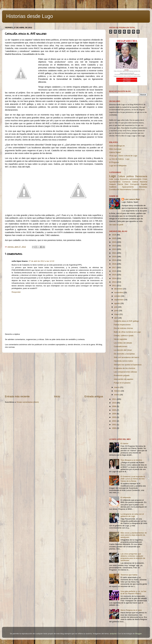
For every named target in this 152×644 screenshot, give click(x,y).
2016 (114, 271)
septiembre (119, 300)
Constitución (114, 189)
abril (116, 318)
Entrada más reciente (17, 396)
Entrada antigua (94, 396)
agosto (117, 303)
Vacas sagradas (120, 339)
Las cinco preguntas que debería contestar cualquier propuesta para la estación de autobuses (133, 557)
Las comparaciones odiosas (125, 372)
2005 (114, 410)
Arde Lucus (114, 179)
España (144, 184)
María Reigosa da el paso (131, 610)
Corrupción (135, 184)
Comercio (126, 182)
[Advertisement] (54, 374)
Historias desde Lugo (30, 16)
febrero (118, 391)
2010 (114, 403)
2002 (114, 421)
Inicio (57, 396)
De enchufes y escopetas (124, 354)
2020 (114, 257)
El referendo (126, 497)
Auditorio (113, 187)
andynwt (113, 634)
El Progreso (114, 162)
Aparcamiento (128, 187)
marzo (117, 387)
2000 (114, 428)
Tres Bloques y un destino (131, 460)
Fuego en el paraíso (122, 383)
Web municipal (115, 149)
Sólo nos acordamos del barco (126, 357)
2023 (114, 246)
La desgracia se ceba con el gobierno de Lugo (132, 515)
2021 (114, 253)
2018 (114, 264)
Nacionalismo (126, 189)
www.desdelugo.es (117, 146)
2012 (114, 286)
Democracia (141, 176)
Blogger (138, 634)
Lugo (112, 176)
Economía (124, 179)
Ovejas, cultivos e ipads (124, 336)
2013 (114, 282)
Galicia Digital (115, 152)
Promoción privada (122, 375)
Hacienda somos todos (123, 361)
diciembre (119, 289)
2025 (114, 238)
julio (116, 307)
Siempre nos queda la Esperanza (128, 365)
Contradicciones (121, 346)
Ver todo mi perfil (116, 225)
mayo (117, 314)
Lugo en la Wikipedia (118, 166)
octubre (118, 296)
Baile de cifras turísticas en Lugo (127, 332)
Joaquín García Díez (119, 184)
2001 (114, 425)
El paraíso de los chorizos (125, 368)
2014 (114, 278)
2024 (114, 242)
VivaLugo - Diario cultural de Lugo (123, 156)
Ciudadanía (136, 190)
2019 (114, 260)
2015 (114, 275)
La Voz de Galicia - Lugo (119, 159)
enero (117, 395)
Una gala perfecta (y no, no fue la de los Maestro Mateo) (133, 592)
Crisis (145, 179)
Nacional (144, 182)
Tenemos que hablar (129, 575)
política (130, 176)
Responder (16, 292)
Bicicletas (143, 187)
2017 (114, 267)
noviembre (119, 292)
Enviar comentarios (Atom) (28, 402)
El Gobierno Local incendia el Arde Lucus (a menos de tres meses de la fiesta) (133, 479)
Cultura (121, 176)
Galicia (135, 182)
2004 (114, 414)
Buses (143, 190)
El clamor (124, 443)
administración (135, 179)
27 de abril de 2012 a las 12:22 (41, 261)
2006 (114, 406)
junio (116, 311)
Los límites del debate (123, 343)
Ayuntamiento (115, 182)
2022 (114, 249)
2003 (114, 417)
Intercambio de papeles (124, 379)
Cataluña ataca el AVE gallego (126, 321)
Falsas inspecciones (122, 325)
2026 (114, 235)
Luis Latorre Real (132, 199)
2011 (114, 399)
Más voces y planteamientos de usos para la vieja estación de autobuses (134, 535)
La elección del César (123, 350)
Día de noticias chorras (123, 328)
